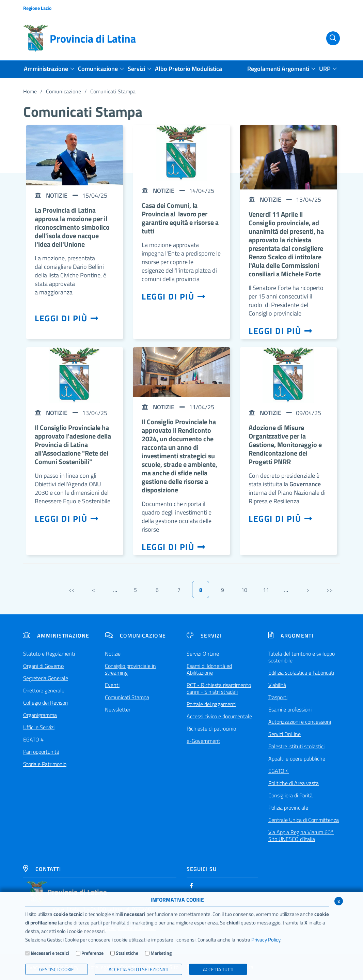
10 (244, 590)
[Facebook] (191, 886)
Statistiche (127, 953)
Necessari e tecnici (50, 953)
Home (30, 91)
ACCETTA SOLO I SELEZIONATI (138, 969)
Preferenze (92, 953)
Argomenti (291, 636)
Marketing (161, 953)
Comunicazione (64, 91)
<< (72, 590)
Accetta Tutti (218, 969)
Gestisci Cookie (57, 969)
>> (330, 590)
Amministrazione (56, 636)
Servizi (204, 636)
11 (266, 590)
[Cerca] (329, 39)
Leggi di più (67, 318)
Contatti (42, 869)
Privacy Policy (266, 940)
